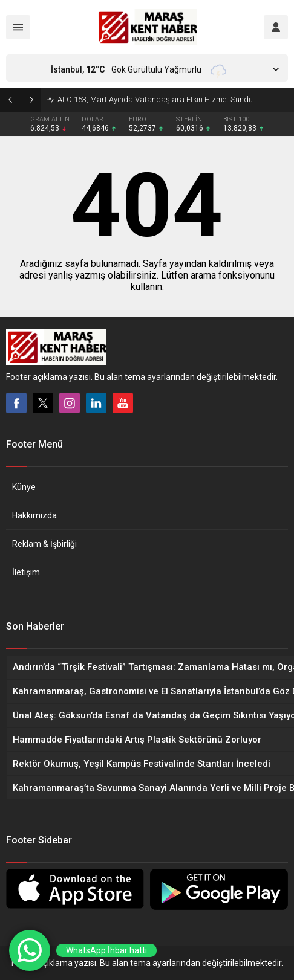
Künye (24, 487)
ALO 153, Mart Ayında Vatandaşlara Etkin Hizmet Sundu (155, 99)
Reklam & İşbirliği (44, 544)
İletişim (26, 572)
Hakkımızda (34, 515)
